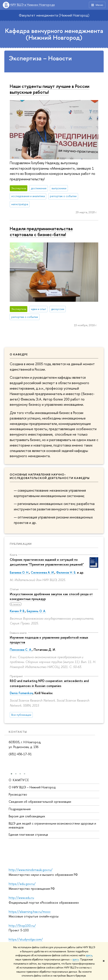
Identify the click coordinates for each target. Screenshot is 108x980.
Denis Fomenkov (21, 693)
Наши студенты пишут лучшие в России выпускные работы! (50, 89)
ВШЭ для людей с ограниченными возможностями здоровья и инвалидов (52, 825)
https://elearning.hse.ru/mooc (30, 912)
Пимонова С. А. (21, 650)
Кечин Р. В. (17, 611)
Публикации (21, 544)
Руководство (18, 794)
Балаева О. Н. (19, 572)
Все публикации (21, 715)
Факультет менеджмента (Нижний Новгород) (54, 15)
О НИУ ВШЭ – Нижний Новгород (32, 787)
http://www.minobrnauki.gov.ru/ (31, 870)
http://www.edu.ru (21, 898)
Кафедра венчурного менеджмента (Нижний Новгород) (54, 34)
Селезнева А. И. (43, 572)
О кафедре (19, 354)
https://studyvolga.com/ (26, 939)
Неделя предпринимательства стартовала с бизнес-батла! (41, 231)
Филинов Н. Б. (66, 572)
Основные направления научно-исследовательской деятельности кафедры (50, 476)
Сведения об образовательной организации (40, 802)
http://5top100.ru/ (22, 926)
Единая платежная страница (28, 835)
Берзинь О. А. (36, 611)
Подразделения (20, 809)
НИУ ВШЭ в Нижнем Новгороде (32, 5)
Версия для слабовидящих (27, 816)
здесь (89, 955)
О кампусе (19, 780)
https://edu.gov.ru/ (22, 884)
